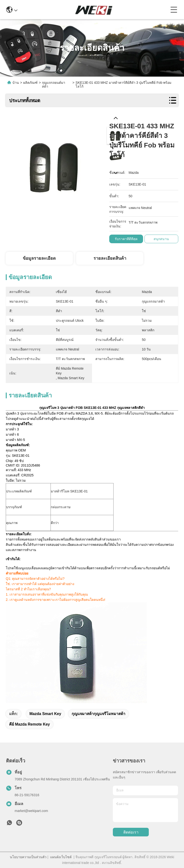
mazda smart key (45, 714)
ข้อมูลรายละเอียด (39, 258)
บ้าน (16, 83)
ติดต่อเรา (131, 832)
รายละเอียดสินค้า (110, 258)
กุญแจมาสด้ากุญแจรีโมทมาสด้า (98, 714)
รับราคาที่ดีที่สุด (126, 239)
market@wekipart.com (31, 811)
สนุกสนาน (161, 239)
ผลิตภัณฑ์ (30, 83)
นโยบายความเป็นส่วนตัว (28, 857)
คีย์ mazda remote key (29, 724)
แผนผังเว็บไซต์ (61, 857)
